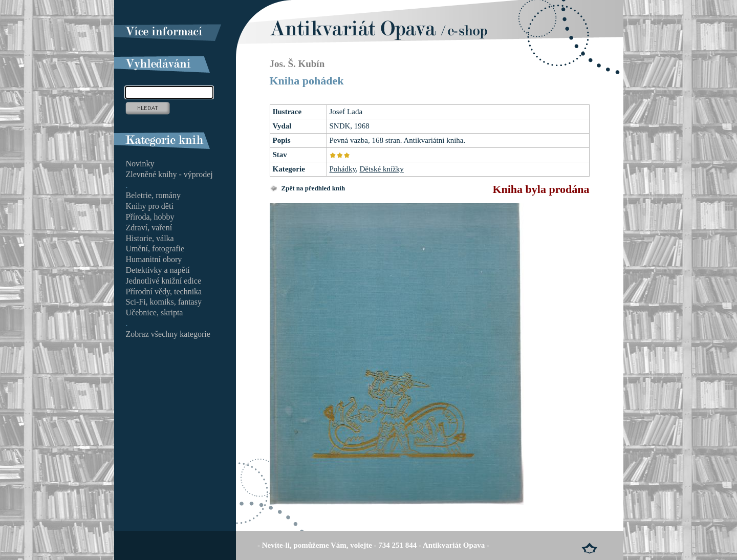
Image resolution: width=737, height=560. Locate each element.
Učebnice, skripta (155, 313)
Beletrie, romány (154, 195)
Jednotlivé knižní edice (164, 281)
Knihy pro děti (150, 206)
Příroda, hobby (150, 217)
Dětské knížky (382, 169)
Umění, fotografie (155, 249)
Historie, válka (150, 238)
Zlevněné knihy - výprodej (169, 174)
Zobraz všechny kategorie (168, 334)
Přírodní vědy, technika (164, 292)
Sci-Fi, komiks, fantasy (164, 302)
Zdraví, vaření (149, 228)
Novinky (140, 164)
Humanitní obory (154, 259)
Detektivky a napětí (158, 270)
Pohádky (343, 169)
